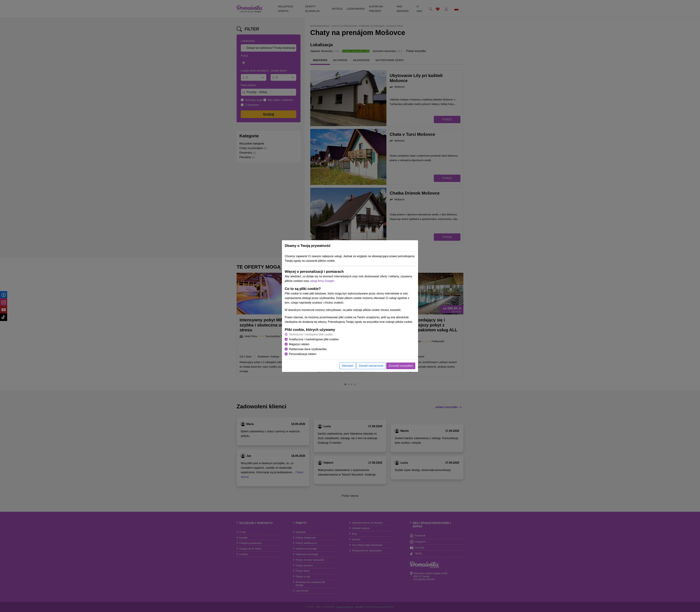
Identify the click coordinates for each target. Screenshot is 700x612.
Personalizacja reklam (303, 354)
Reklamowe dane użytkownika (308, 349)
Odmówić (348, 366)
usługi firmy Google (322, 281)
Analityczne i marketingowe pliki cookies (314, 339)
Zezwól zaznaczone (371, 366)
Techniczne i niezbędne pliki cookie (311, 334)
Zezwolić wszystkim (401, 366)
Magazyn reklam (299, 344)
